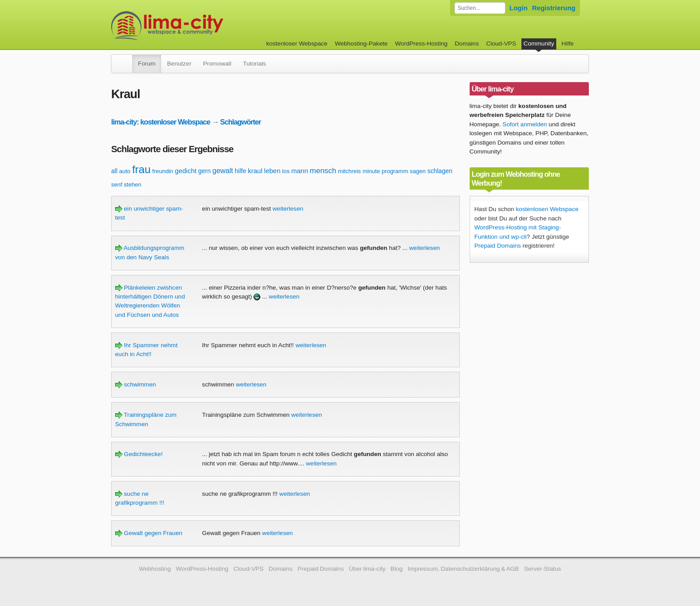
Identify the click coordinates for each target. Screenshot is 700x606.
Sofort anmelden (525, 124)
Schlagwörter (240, 122)
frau (141, 169)
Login (519, 8)
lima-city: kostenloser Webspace (161, 122)
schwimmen (136, 384)
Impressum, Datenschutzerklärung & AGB (463, 569)
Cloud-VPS (501, 44)
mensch (323, 171)
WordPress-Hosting (421, 44)
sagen (418, 171)
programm (395, 171)
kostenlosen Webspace (547, 209)
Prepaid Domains (498, 246)
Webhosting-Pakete (361, 44)
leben (273, 171)
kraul (255, 171)
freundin (163, 171)
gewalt (223, 171)
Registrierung (554, 8)
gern (204, 171)
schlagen (440, 171)
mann (300, 171)
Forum (147, 64)
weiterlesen (288, 209)
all (114, 171)
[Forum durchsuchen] (480, 8)
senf (117, 185)
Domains (467, 44)
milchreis (349, 171)
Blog (397, 569)
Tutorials (254, 64)
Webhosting (155, 569)
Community (539, 44)
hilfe (241, 171)
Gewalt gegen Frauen (149, 533)
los (286, 171)
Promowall (217, 64)
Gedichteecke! (139, 454)
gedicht (186, 171)
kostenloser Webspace (297, 44)
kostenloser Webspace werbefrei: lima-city (200, 26)
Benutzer (179, 64)
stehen (132, 185)
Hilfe (568, 44)
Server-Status (543, 569)
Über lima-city (367, 569)
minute (371, 171)
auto (125, 171)
